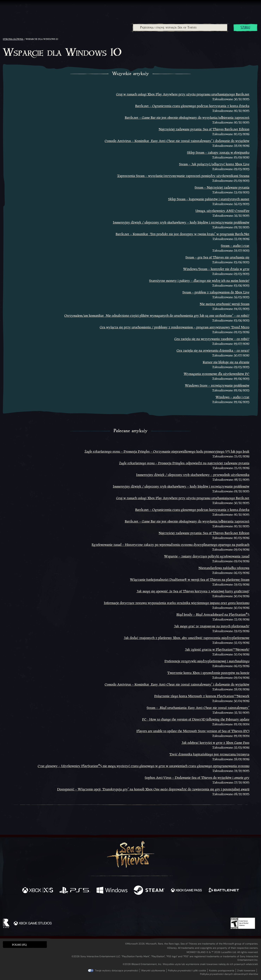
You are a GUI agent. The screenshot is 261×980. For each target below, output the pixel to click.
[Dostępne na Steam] (149, 891)
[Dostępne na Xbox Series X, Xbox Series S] (38, 891)
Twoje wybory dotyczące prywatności (117, 970)
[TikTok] (155, 907)
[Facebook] (95, 907)
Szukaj (245, 28)
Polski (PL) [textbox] (19, 945)
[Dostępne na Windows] (112, 891)
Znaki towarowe (246, 970)
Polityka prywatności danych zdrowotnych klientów (229, 974)
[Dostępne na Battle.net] (224, 891)
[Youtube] (130, 907)
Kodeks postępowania (222, 970)
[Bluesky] (164, 908)
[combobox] (180, 28)
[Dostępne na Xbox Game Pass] (186, 891)
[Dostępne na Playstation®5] (75, 891)
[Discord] (145, 908)
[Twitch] (115, 907)
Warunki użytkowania (153, 970)
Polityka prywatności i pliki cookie (187, 970)
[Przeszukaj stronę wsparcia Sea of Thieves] (180, 28)
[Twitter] (104, 907)
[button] (25, 944)
